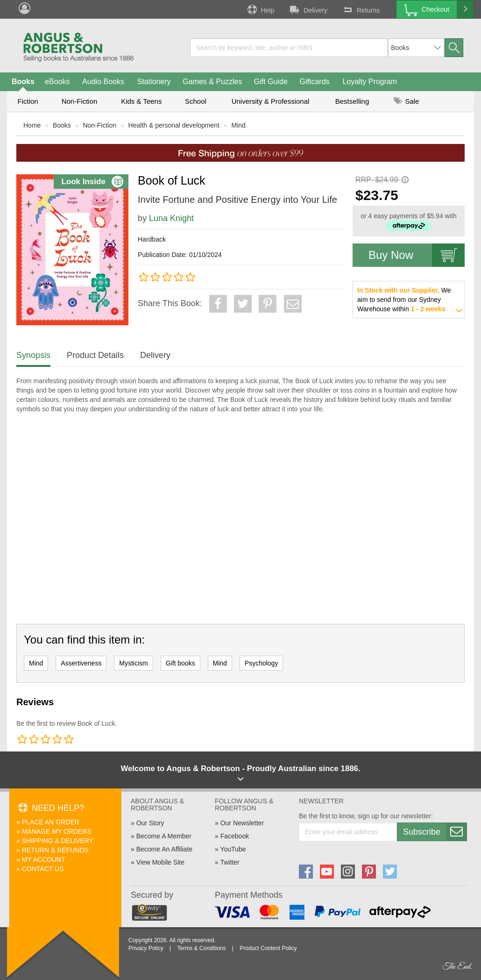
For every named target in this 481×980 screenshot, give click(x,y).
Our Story (150, 823)
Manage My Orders (57, 831)
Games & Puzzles (212, 82)
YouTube (233, 849)
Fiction (28, 101)
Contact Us (43, 869)
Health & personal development (174, 125)
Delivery (308, 9)
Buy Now (417, 255)
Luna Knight (171, 218)
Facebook (235, 836)
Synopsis (33, 355)
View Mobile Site (160, 862)
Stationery (154, 82)
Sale (406, 101)
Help (260, 9)
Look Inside (92, 182)
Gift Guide (271, 82)
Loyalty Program (370, 82)
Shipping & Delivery (58, 841)
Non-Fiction (80, 101)
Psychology (262, 663)
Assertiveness (81, 663)
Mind (239, 125)
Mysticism (133, 663)
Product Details (95, 355)
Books (23, 82)
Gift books (180, 663)
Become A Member (164, 836)
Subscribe (435, 832)
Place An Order (51, 822)
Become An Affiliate (164, 849)
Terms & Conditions (201, 948)
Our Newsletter (242, 823)
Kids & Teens (141, 101)
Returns (361, 9)
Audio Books (103, 82)
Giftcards (315, 82)
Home (32, 125)
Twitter (230, 862)
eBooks (57, 82)
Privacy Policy (146, 948)
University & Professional (271, 101)
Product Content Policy (268, 948)
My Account (44, 859)
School (196, 101)
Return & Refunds (55, 850)
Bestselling (352, 101)
